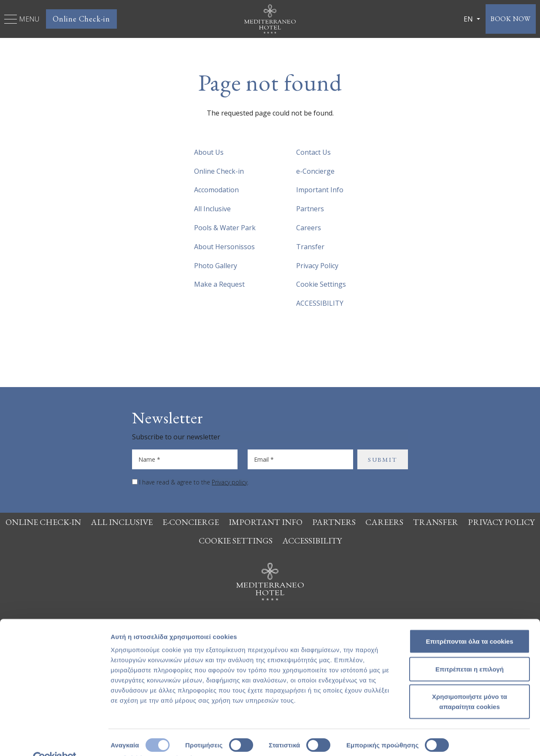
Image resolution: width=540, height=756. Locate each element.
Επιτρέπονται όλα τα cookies (469, 623)
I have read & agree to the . (194, 482)
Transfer (310, 247)
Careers (309, 228)
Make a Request (219, 284)
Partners (310, 209)
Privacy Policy (317, 266)
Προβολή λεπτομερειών (147, 739)
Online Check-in (81, 19)
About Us (209, 152)
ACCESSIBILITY (320, 303)
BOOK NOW (507, 19)
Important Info (320, 190)
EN (460, 19)
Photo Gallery (216, 266)
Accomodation (216, 190)
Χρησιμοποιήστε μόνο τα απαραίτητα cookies (470, 683)
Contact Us (313, 152)
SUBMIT (382, 459)
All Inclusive (212, 209)
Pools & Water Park (225, 228)
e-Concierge (315, 171)
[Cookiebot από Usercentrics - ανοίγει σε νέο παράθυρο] (55, 740)
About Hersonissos (224, 247)
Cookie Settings (321, 284)
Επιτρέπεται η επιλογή (470, 650)
